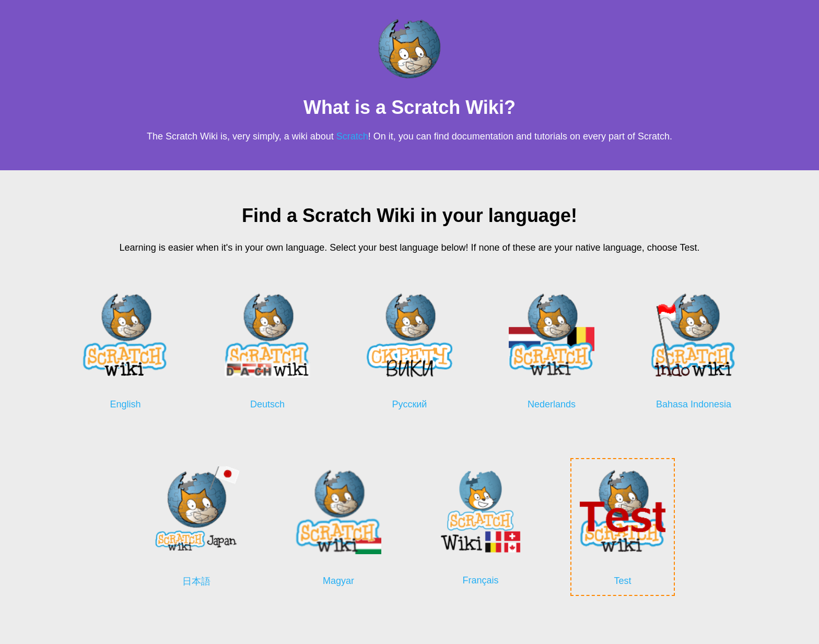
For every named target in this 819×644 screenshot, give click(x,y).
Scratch (352, 136)
